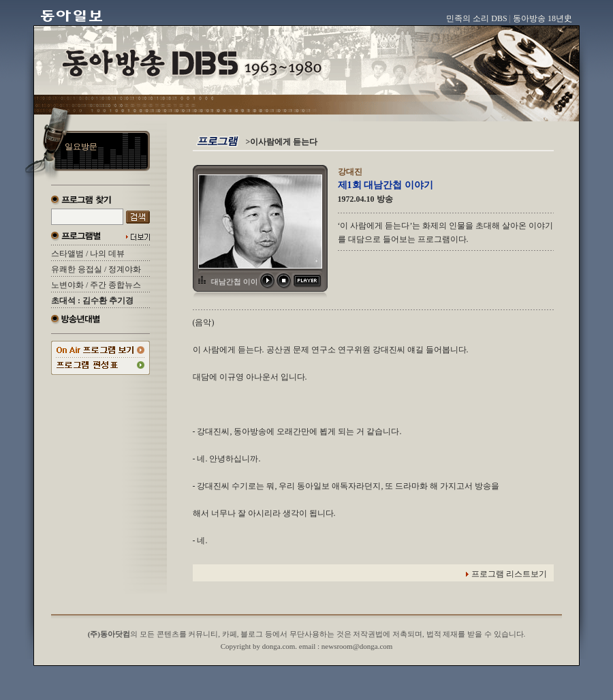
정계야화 (125, 269)
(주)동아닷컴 (109, 634)
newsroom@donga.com (357, 646)
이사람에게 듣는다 (284, 142)
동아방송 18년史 (543, 18)
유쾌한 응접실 (77, 269)
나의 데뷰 (107, 254)
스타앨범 (67, 254)
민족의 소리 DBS (476, 18)
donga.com (279, 646)
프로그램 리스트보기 (509, 574)
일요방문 (81, 147)
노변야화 (67, 285)
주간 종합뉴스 (115, 285)
